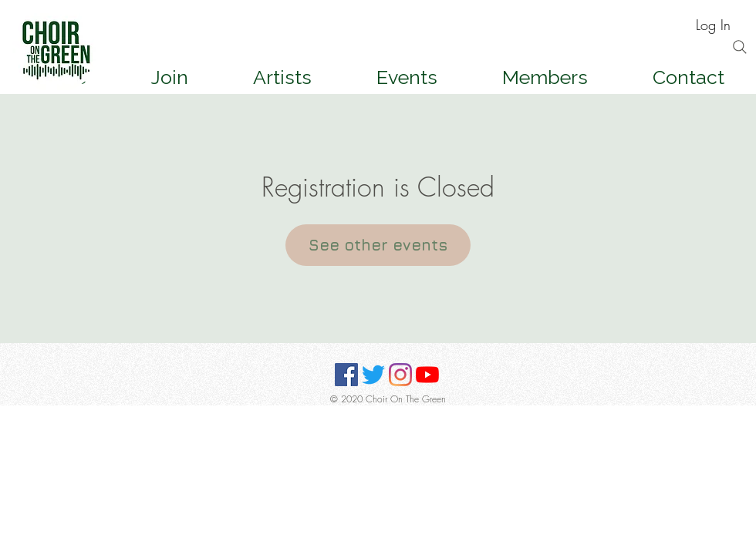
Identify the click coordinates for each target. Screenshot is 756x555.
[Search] (740, 47)
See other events (378, 245)
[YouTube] (427, 375)
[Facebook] (346, 375)
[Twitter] (373, 375)
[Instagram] (400, 375)
